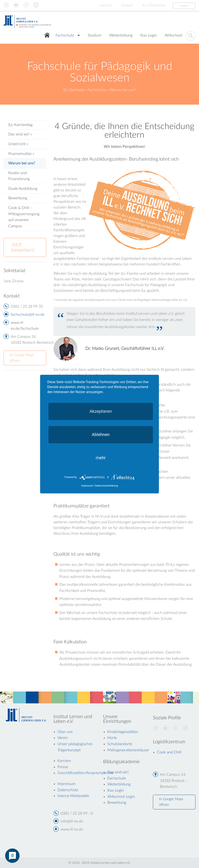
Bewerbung (18, 198)
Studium (95, 35)
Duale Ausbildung (23, 189)
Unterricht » (18, 144)
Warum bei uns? (22, 163)
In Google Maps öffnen (22, 358)
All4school (173, 35)
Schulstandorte (120, 744)
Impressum (87, 486)
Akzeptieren (101, 411)
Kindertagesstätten (123, 732)
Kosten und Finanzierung (19, 176)
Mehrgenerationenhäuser (128, 750)
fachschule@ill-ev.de (28, 315)
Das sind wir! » (20, 134)
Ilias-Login (149, 35)
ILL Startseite (74, 90)
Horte (112, 738)
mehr (101, 457)
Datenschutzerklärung (106, 486)
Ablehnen (101, 434)
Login (184, 6)
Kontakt (127, 5)
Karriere (106, 5)
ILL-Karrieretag (20, 125)
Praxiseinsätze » (21, 154)
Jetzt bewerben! (23, 247)
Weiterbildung (121, 35)
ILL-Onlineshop (154, 5)
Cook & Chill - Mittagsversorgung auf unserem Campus (24, 217)
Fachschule (65, 35)
